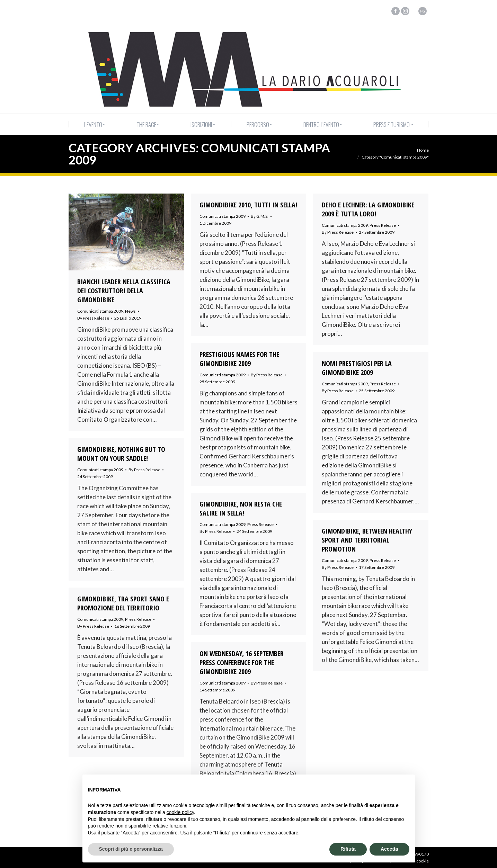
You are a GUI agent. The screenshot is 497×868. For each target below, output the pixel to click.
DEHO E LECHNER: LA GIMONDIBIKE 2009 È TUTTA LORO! (368, 209)
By (93, 318)
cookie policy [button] (180, 812)
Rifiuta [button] (348, 849)
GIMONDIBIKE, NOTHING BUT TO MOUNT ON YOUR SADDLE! (121, 454)
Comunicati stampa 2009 (100, 311)
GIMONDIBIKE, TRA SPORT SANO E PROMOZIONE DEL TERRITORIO (123, 603)
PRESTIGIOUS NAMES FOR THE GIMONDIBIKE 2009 (239, 359)
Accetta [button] (389, 849)
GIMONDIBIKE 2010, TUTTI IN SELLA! (248, 205)
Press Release (383, 225)
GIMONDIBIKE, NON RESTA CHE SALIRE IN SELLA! (241, 509)
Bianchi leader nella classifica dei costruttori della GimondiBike (124, 291)
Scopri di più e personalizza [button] (131, 849)
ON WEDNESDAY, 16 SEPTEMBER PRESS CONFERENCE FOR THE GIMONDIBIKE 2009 (242, 663)
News (130, 311)
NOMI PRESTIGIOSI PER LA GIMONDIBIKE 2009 (357, 368)
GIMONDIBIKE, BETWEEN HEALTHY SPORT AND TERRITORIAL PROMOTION (367, 540)
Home (423, 150)
